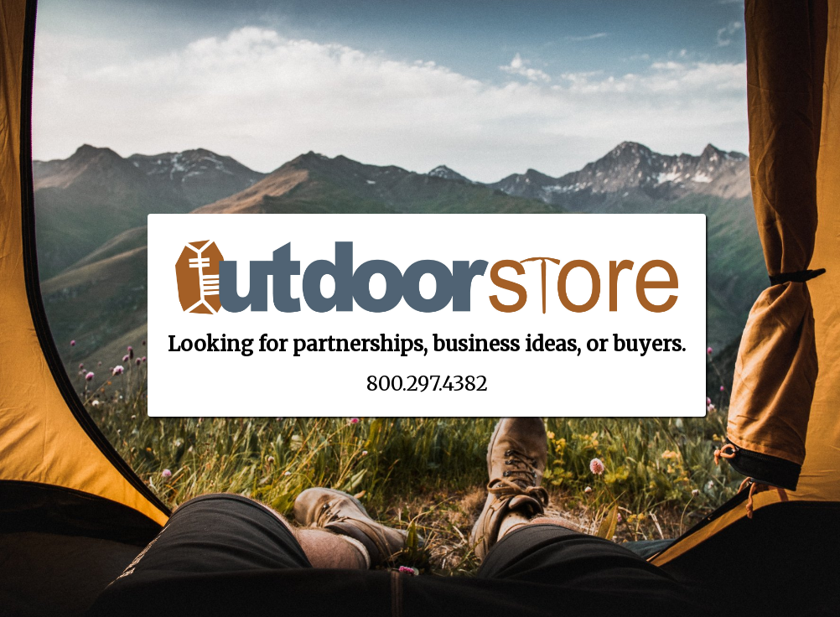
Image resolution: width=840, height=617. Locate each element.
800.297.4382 (427, 384)
